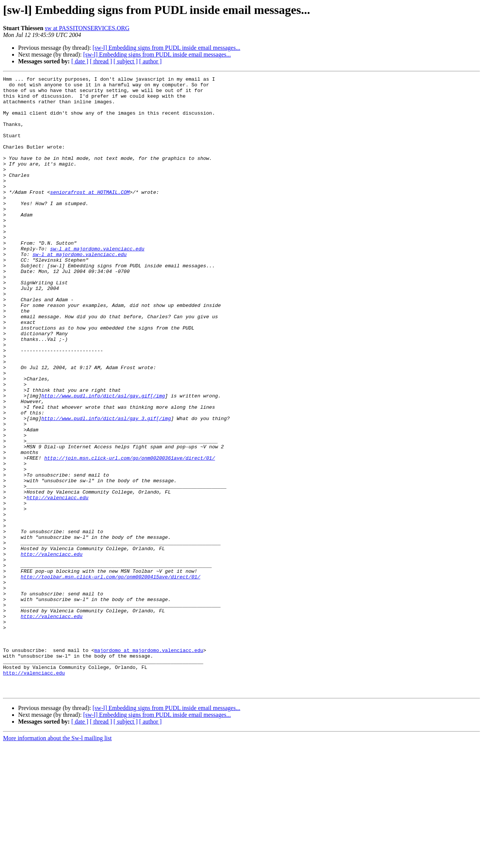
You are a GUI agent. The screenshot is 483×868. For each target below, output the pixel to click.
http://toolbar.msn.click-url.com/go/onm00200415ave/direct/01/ (111, 677)
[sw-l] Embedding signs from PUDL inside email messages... (166, 48)
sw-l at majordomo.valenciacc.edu (97, 284)
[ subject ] (126, 61)
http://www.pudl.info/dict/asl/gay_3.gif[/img (106, 487)
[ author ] (151, 61)
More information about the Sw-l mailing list (57, 861)
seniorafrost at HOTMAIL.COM (90, 216)
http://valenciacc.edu (57, 582)
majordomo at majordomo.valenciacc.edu (149, 765)
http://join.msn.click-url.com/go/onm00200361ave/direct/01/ (129, 535)
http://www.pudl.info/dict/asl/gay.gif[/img (103, 460)
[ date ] (80, 61)
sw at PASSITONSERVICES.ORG (87, 28)
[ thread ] (101, 61)
